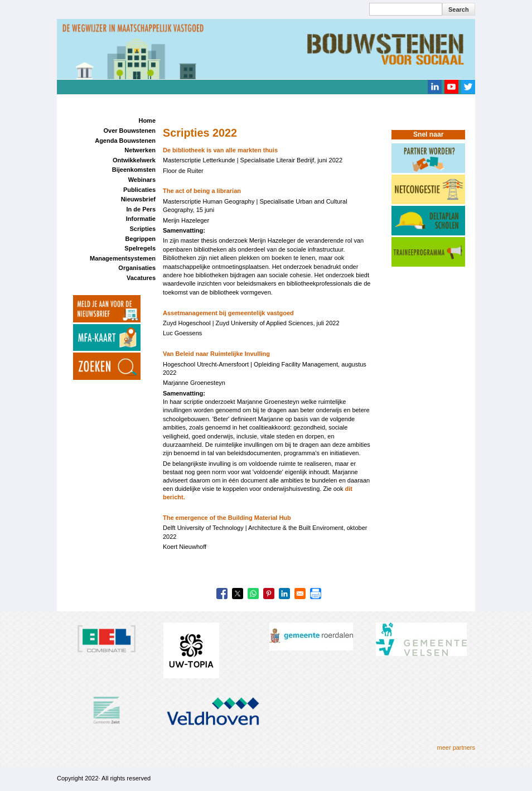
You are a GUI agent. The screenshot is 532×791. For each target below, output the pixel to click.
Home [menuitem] (147, 120)
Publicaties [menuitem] (139, 190)
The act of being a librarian (202, 191)
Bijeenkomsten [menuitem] (134, 170)
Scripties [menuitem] (143, 229)
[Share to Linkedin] (284, 594)
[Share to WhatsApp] (253, 594)
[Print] (316, 594)
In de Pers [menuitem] (141, 209)
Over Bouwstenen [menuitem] (129, 131)
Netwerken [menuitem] (140, 150)
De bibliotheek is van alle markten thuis (220, 150)
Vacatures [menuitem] (141, 278)
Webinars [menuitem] (142, 180)
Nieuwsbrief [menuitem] (138, 199)
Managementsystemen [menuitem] (123, 258)
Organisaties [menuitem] (137, 268)
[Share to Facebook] (222, 594)
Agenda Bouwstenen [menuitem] (125, 141)
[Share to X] (238, 594)
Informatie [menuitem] (141, 219)
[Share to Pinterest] (269, 594)
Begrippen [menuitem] (141, 239)
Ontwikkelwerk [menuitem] (134, 160)
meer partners (456, 747)
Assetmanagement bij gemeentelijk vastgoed (228, 313)
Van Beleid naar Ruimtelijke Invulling (216, 354)
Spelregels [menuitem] (140, 248)
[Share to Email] (300, 594)
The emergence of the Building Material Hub (227, 518)
